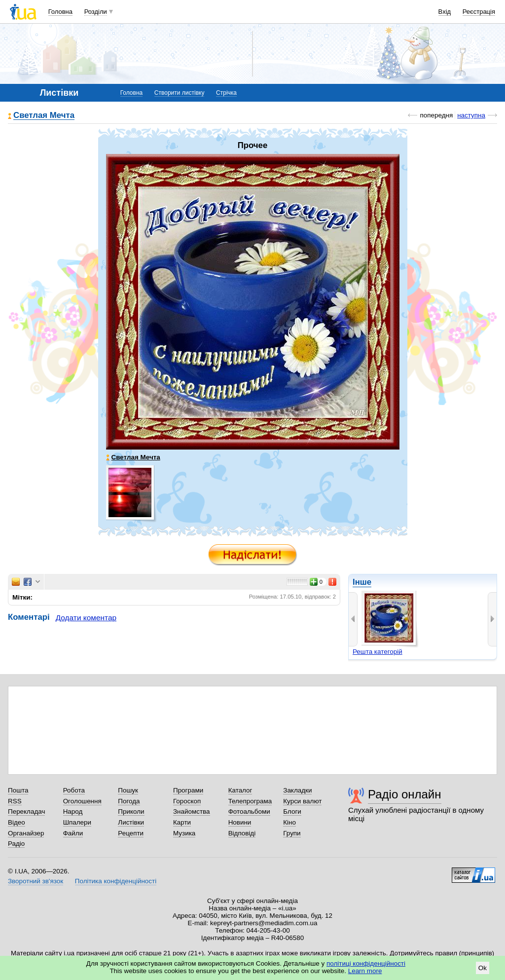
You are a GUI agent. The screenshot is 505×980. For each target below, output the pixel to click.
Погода (129, 801)
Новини (240, 822)
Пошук (128, 790)
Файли (73, 833)
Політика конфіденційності (116, 881)
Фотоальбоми (249, 811)
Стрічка (226, 93)
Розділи (96, 12)
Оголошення (82, 801)
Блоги (292, 811)
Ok (483, 968)
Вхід (445, 12)
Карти (182, 822)
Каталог (240, 790)
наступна (471, 115)
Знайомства (192, 811)
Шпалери (77, 822)
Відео (17, 822)
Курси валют (302, 801)
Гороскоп (187, 801)
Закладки (297, 790)
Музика (184, 833)
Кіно (289, 822)
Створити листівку (180, 93)
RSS (15, 801)
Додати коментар (86, 618)
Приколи (131, 811)
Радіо (16, 844)
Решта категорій (378, 652)
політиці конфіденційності (366, 963)
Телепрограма (250, 801)
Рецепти (131, 833)
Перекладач (26, 811)
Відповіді (242, 833)
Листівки (131, 822)
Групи (292, 833)
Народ (73, 811)
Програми (188, 790)
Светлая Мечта (44, 116)
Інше (362, 582)
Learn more (365, 971)
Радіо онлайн (405, 794)
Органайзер (26, 833)
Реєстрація (479, 12)
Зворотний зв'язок (36, 881)
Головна (60, 12)
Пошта (18, 790)
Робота (74, 790)
